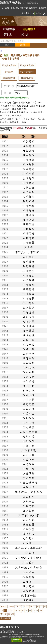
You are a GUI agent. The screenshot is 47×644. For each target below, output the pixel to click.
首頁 (7, 8)
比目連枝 (28, 215)
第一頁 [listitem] (4, 607)
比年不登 (28, 436)
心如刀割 (28, 363)
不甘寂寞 (28, 229)
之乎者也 (28, 187)
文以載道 (28, 308)
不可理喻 (28, 224)
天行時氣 (28, 591)
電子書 (8, 35)
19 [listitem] (2, 610)
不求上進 (28, 395)
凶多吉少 (28, 487)
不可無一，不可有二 (28, 252)
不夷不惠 (28, 446)
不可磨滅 (28, 326)
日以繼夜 (28, 335)
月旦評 (28, 247)
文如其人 (28, 538)
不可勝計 (28, 289)
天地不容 (28, 427)
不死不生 (28, 418)
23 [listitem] (16, 610)
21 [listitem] (9, 610)
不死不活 (28, 423)
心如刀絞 (28, 367)
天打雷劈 (28, 312)
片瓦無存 (28, 266)
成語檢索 (9, 29)
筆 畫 (16, 93)
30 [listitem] (41, 610)
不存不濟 (28, 469)
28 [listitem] (34, 610)
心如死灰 (28, 497)
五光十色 (28, 354)
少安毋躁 (28, 473)
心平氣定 (28, 197)
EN (33, 13)
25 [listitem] (23, 610)
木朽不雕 (28, 464)
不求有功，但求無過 (28, 492)
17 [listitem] (41, 607)
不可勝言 (28, 275)
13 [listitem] (27, 607)
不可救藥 (28, 243)
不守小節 (28, 400)
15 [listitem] (34, 607)
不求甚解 (28, 577)
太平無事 (28, 280)
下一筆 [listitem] (4, 614)
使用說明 (42, 8)
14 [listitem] (31, 607)
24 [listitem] (19, 610)
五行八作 (28, 358)
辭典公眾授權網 (26, 634)
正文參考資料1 (9, 65)
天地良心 (28, 534)
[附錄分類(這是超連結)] (27, 86)
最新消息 (15, 8)
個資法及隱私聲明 (14, 634)
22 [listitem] (12, 610)
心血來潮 (28, 572)
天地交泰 (28, 520)
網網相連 (34, 634)
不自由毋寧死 (28, 482)
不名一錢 (28, 349)
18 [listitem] (45, 607)
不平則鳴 (28, 174)
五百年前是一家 (28, 515)
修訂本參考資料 (27, 72)
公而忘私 (28, 511)
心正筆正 (28, 257)
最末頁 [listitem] (11, 614)
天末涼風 (28, 220)
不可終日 (28, 210)
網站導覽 (26, 13)
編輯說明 (33, 8)
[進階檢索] (23, 45)
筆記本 (25, 35)
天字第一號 (28, 595)
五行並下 (28, 543)
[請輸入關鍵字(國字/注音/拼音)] (23, 41)
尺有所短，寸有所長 (28, 568)
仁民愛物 (28, 303)
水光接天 (28, 600)
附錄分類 (21, 86)
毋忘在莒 (28, 525)
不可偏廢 (28, 233)
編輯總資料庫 (9, 78)
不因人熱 (28, 372)
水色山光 (28, 386)
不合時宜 (28, 586)
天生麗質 (28, 331)
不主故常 (28, 155)
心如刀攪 (28, 381)
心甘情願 (28, 238)
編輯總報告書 (27, 78)
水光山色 (28, 390)
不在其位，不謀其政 (28, 548)
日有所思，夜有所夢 (28, 558)
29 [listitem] (37, 610)
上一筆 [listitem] (11, 607)
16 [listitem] (38, 607)
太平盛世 (28, 262)
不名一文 (28, 344)
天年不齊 (28, 455)
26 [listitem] (26, 610)
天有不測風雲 (28, 432)
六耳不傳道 (28, 450)
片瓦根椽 (28, 201)
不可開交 (28, 271)
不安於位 (28, 553)
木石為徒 (28, 146)
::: (2, 8)
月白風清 (28, 151)
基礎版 (39, 13)
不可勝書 (28, 294)
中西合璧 (28, 529)
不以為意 (28, 169)
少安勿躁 (28, 478)
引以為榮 (28, 178)
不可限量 (28, 160)
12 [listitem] (24, 607)
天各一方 (28, 340)
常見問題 (24, 8)
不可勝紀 (28, 285)
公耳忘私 (28, 506)
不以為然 (28, 164)
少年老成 (28, 501)
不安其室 (28, 563)
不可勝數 (28, 298)
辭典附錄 (29, 29)
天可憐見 (28, 321)
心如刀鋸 (28, 377)
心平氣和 (28, 192)
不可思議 (28, 183)
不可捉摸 (28, 206)
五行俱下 (28, 582)
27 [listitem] (30, 610)
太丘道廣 (28, 317)
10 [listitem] (17, 607)
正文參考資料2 (27, 65)
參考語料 (9, 72)
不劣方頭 (28, 459)
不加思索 (28, 141)
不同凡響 (28, 404)
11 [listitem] (20, 607)
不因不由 (28, 413)
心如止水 (28, 409)
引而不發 (28, 441)
